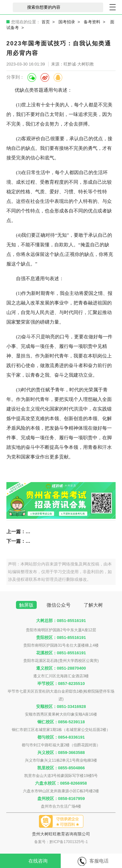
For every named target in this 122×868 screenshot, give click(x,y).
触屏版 (26, 605)
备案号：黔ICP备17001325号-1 (61, 842)
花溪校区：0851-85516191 (61, 653)
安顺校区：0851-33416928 (61, 707)
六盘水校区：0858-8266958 (61, 783)
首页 (46, 22)
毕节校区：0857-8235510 (61, 684)
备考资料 (92, 22)
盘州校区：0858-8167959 (61, 799)
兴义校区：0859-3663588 (61, 753)
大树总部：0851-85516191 (61, 621)
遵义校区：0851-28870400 (61, 668)
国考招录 (67, 22)
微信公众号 (59, 605)
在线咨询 (32, 861)
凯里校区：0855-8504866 (61, 768)
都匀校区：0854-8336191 (61, 737)
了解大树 (93, 605)
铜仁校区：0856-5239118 (61, 722)
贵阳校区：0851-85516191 (61, 638)
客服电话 (93, 861)
